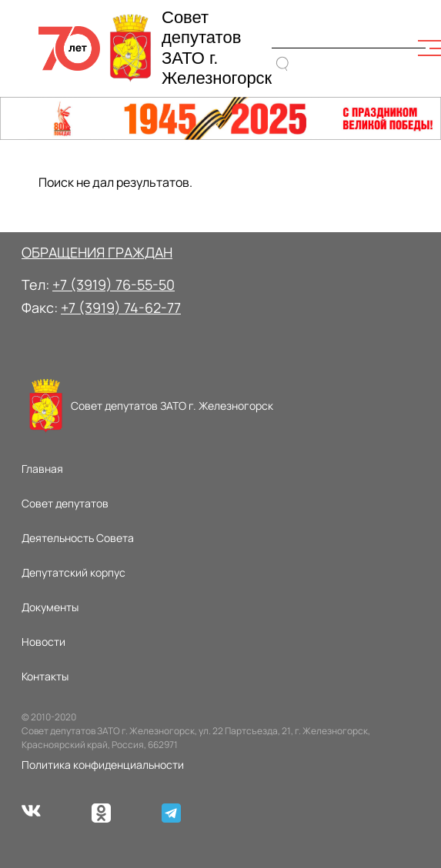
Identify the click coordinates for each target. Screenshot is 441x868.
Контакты (45, 676)
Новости (43, 642)
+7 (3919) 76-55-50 (114, 284)
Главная (42, 469)
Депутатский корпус (73, 572)
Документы (50, 607)
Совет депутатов (65, 503)
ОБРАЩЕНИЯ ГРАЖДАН (97, 252)
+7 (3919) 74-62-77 (121, 308)
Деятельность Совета (78, 538)
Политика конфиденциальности (103, 765)
